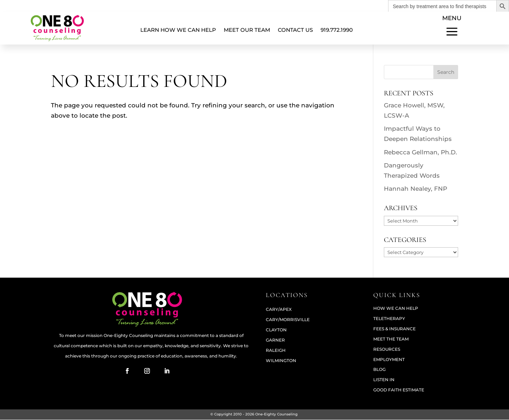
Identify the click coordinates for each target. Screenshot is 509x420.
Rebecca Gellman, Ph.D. (420, 152)
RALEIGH (276, 351)
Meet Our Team (247, 30)
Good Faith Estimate (399, 390)
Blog (379, 370)
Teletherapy (389, 319)
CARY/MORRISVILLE (288, 320)
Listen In (384, 380)
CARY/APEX (279, 310)
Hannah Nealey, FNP (416, 189)
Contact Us (295, 30)
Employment (389, 360)
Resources (387, 350)
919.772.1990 (337, 30)
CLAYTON (276, 330)
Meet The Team (391, 339)
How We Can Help (396, 309)
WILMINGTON (281, 361)
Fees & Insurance (394, 329)
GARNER (275, 340)
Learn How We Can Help (178, 30)
